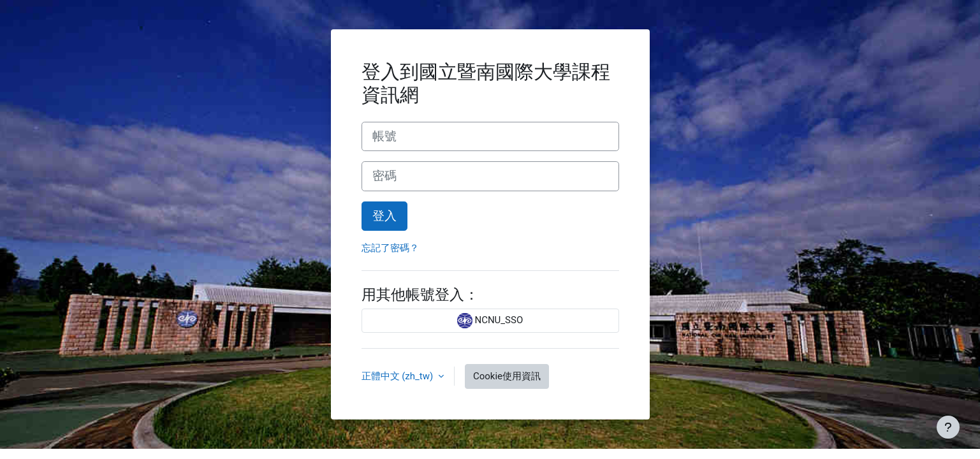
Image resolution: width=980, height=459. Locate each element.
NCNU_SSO (490, 321)
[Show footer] (948, 427)
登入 (384, 216)
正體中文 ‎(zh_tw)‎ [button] (399, 376)
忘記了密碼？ (390, 248)
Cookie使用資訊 (507, 376)
